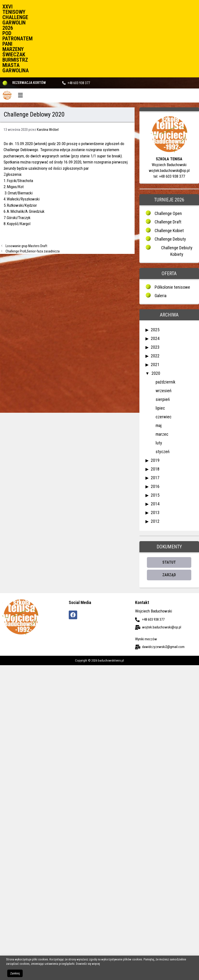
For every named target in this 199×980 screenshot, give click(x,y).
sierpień (163, 399)
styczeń (163, 452)
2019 (155, 460)
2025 (155, 330)
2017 (155, 478)
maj (159, 425)
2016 (155, 486)
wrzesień (164, 391)
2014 (155, 504)
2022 (155, 356)
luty (159, 443)
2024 (155, 338)
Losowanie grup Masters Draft (26, 246)
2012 (155, 521)
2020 (156, 373)
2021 (155, 365)
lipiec (160, 408)
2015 (155, 495)
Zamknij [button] (15, 973)
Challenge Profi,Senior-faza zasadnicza (33, 251)
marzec (162, 434)
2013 (155, 512)
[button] (21, 96)
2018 (155, 469)
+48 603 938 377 (79, 83)
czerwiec (164, 417)
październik (165, 382)
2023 (155, 347)
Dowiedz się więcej (88, 964)
